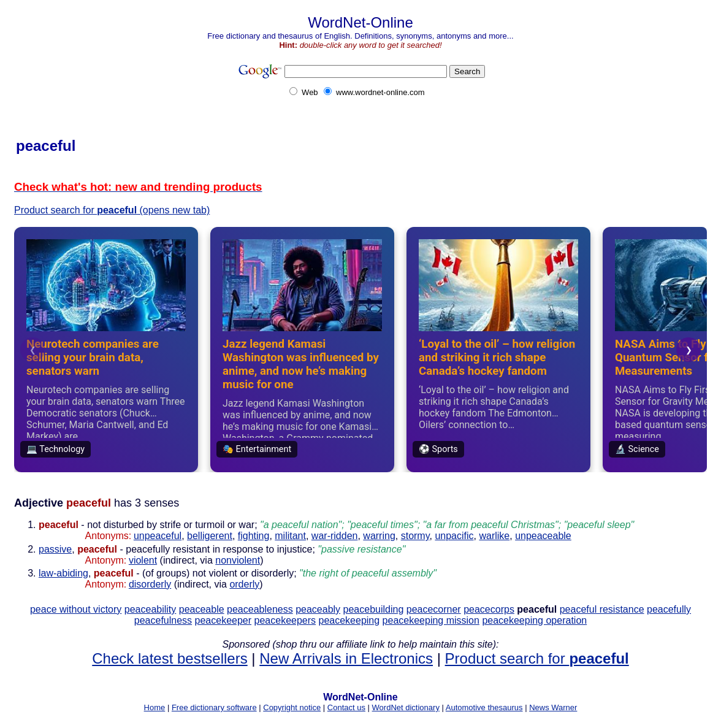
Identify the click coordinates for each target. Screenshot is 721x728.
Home (155, 707)
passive (55, 549)
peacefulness (163, 620)
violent (143, 560)
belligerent (210, 536)
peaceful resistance (602, 609)
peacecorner (434, 609)
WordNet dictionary (406, 707)
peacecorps (489, 609)
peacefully (669, 609)
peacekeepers (285, 620)
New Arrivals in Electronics (346, 658)
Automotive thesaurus (484, 707)
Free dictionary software (214, 707)
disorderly (150, 584)
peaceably (318, 609)
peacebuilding (374, 609)
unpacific (454, 536)
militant (290, 536)
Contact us (346, 707)
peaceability (151, 609)
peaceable (202, 609)
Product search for (537, 658)
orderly (244, 584)
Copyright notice (292, 707)
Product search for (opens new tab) (112, 210)
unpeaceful (158, 536)
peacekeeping (349, 620)
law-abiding (63, 573)
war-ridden (335, 536)
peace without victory (76, 609)
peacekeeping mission (431, 620)
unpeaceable (543, 536)
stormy (415, 536)
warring (379, 536)
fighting (254, 536)
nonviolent (238, 560)
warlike (494, 536)
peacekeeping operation (534, 620)
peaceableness (260, 609)
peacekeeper (223, 620)
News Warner (553, 707)
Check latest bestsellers (170, 658)
